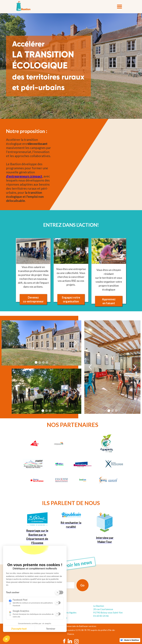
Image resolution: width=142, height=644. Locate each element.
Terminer (51, 629)
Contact (63, 618)
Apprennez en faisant (109, 301)
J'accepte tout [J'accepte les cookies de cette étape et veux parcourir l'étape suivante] (19, 629)
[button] (119, 7)
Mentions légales (68, 612)
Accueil (63, 607)
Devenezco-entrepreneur (33, 299)
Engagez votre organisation (71, 299)
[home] (23, 6)
